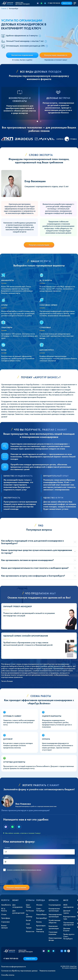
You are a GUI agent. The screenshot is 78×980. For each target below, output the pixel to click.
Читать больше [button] (7, 681)
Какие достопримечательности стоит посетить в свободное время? (35, 568)
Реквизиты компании (47, 971)
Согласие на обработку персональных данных (19, 971)
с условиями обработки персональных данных (24, 870)
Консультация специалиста (56, 55)
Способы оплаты (8, 975)
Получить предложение (16, 887)
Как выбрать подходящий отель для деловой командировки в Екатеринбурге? (32, 542)
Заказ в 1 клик (67, 3)
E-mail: (7, 857)
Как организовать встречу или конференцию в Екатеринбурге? (33, 576)
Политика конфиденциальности (14, 967)
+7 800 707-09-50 (54, 3)
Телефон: (7, 848)
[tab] (37, 121)
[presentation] (19, 879)
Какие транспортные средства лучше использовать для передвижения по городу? (37, 551)
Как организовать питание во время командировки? (27, 560)
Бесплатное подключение (22, 55)
